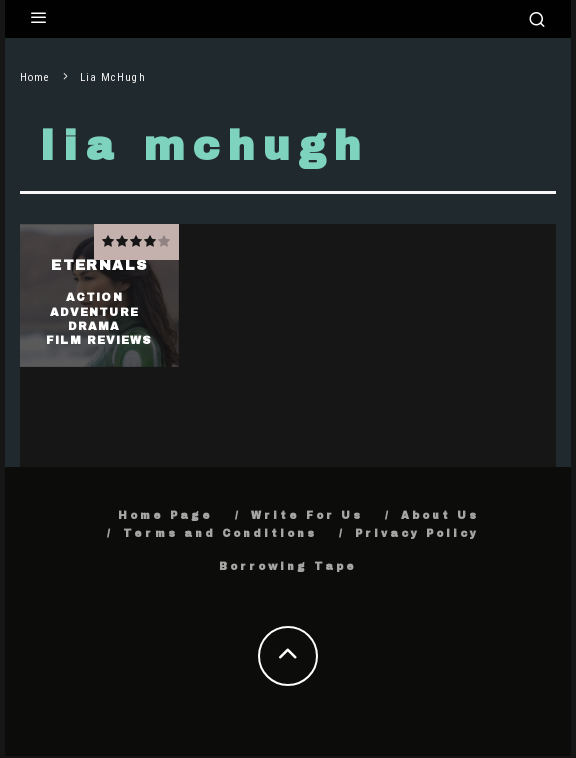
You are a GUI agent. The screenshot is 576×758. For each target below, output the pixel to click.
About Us (440, 515)
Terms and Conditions (220, 533)
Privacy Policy (417, 533)
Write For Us (307, 515)
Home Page (165, 515)
